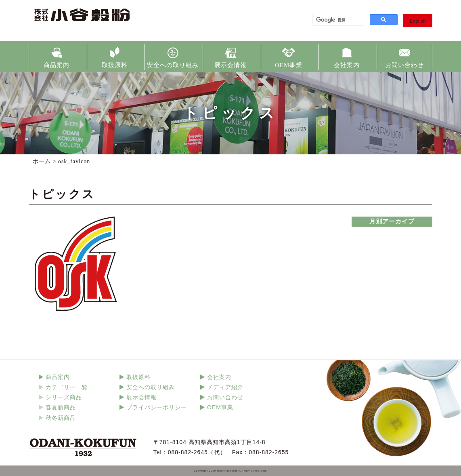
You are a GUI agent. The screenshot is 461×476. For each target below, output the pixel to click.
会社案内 (347, 65)
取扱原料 (115, 65)
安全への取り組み (173, 65)
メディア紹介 (225, 387)
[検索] (337, 20)
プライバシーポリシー (157, 407)
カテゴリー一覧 (67, 387)
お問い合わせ (404, 65)
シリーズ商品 (64, 397)
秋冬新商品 (61, 418)
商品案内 (57, 65)
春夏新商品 (61, 407)
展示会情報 (230, 65)
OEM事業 (289, 65)
